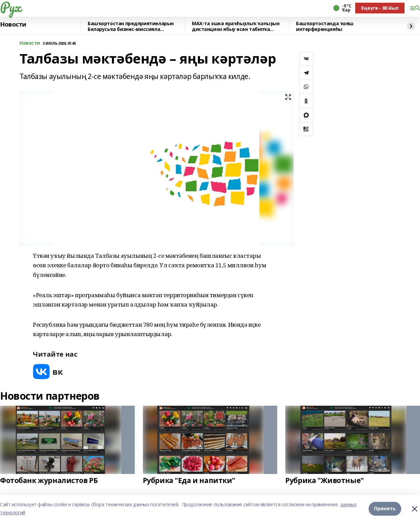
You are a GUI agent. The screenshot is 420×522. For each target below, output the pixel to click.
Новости (13, 25)
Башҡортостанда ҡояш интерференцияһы (325, 26)
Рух (10, 7)
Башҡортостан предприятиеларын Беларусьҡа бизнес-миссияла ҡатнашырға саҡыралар (131, 26)
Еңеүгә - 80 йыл (380, 8)
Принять (385, 508)
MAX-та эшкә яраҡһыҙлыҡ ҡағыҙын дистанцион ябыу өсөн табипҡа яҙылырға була (236, 26)
